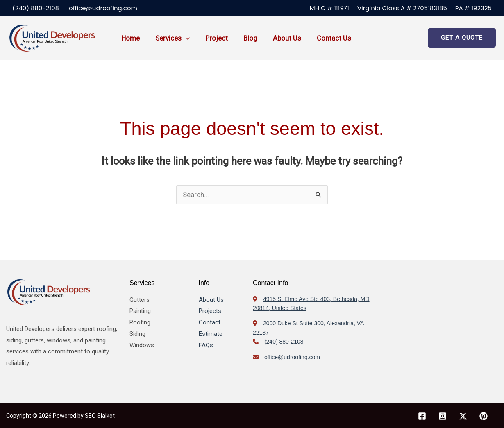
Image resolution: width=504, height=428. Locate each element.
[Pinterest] (484, 416)
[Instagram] (443, 416)
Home (130, 38)
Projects (210, 311)
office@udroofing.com (103, 8)
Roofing (140, 322)
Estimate (211, 334)
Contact (210, 322)
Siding (137, 334)
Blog (245, 38)
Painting (140, 311)
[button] (183, 38)
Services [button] (170, 38)
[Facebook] (422, 416)
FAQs (206, 345)
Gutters (140, 300)
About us (280, 38)
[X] (463, 416)
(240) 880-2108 (36, 8)
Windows (142, 345)
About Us (211, 300)
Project (212, 38)
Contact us (325, 38)
